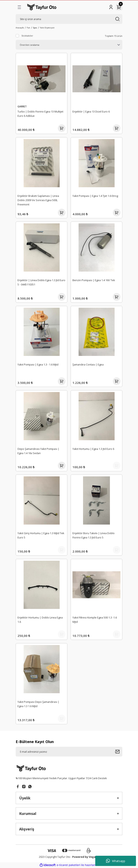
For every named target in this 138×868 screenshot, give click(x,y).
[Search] (69, 19)
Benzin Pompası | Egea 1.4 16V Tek (94, 280)
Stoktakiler (27, 36)
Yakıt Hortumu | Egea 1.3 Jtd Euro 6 (93, 449)
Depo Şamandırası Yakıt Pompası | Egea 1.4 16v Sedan (38, 451)
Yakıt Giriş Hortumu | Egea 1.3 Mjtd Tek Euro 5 (41, 535)
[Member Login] (111, 7)
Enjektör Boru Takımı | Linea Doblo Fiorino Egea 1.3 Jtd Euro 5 (94, 535)
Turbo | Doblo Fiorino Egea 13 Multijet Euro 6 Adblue (40, 114)
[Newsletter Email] (69, 752)
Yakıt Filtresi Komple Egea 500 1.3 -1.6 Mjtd (95, 620)
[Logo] (42, 7)
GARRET (22, 106)
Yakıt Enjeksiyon (47, 28)
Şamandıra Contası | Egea (88, 364)
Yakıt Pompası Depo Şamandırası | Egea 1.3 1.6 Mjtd (38, 704)
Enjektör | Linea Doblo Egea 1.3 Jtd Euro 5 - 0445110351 (41, 282)
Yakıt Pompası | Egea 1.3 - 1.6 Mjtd (38, 364)
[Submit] (119, 752)
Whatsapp (116, 861)
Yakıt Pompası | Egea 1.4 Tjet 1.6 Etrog (95, 196)
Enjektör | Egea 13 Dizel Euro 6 (91, 111)
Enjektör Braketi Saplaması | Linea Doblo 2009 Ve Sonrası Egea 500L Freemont (38, 200)
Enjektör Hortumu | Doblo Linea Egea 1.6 (40, 620)
